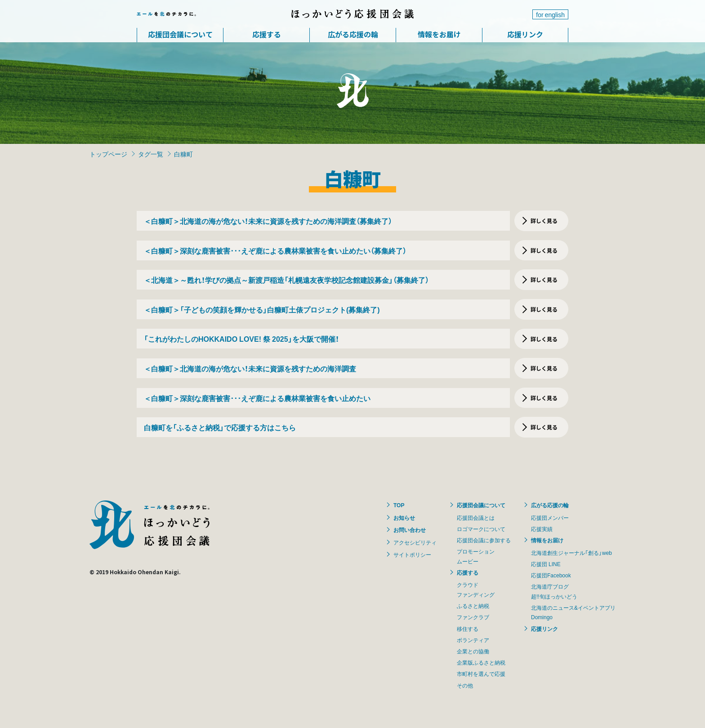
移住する (468, 629)
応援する (267, 34)
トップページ (108, 154)
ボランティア (473, 640)
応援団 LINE (546, 564)
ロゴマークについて (481, 529)
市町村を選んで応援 (481, 674)
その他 (465, 685)
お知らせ (404, 518)
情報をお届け (439, 34)
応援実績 (542, 529)
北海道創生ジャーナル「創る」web (571, 553)
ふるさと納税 (473, 606)
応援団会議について (180, 34)
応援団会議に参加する (484, 540)
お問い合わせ (410, 530)
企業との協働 (473, 651)
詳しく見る (544, 221)
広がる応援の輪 (353, 34)
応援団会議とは (476, 518)
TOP (399, 505)
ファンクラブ (473, 617)
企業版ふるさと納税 (481, 662)
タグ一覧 (151, 154)
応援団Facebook (551, 575)
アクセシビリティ (415, 542)
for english (550, 14)
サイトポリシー (412, 554)
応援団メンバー (550, 518)
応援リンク (525, 34)
